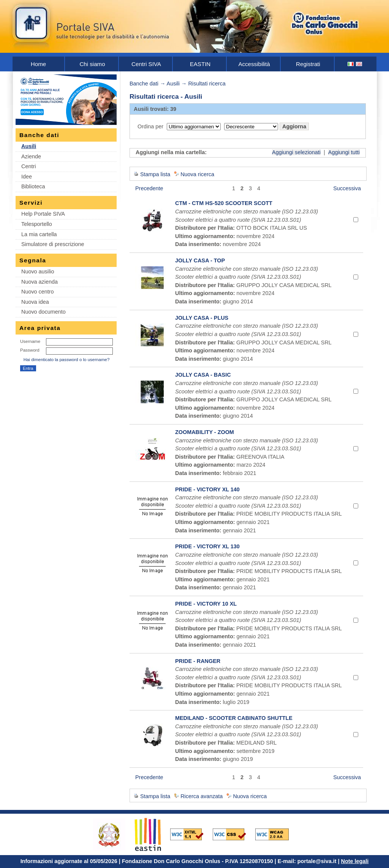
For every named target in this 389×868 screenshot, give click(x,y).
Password (30, 350)
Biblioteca (33, 186)
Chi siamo (92, 64)
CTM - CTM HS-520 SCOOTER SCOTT (224, 203)
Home (38, 64)
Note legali (355, 861)
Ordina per (150, 126)
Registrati (308, 64)
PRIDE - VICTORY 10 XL (206, 604)
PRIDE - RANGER (198, 661)
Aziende (31, 156)
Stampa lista (155, 174)
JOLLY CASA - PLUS (202, 318)
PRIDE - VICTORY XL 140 (207, 489)
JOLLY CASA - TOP (200, 260)
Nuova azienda (40, 282)
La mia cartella (39, 234)
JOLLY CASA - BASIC (203, 375)
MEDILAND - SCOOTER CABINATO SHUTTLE (234, 718)
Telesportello (37, 224)
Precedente (149, 188)
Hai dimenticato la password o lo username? (67, 360)
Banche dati (144, 84)
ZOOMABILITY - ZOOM (205, 432)
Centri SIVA (146, 64)
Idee (27, 177)
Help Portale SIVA (43, 214)
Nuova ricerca (197, 174)
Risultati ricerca (207, 84)
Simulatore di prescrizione (53, 244)
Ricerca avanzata (202, 796)
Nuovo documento (43, 312)
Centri (28, 166)
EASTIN (200, 64)
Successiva (347, 188)
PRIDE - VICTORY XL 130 (207, 546)
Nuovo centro (38, 292)
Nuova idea (35, 302)
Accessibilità (254, 64)
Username (30, 341)
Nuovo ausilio (38, 271)
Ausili (29, 146)
